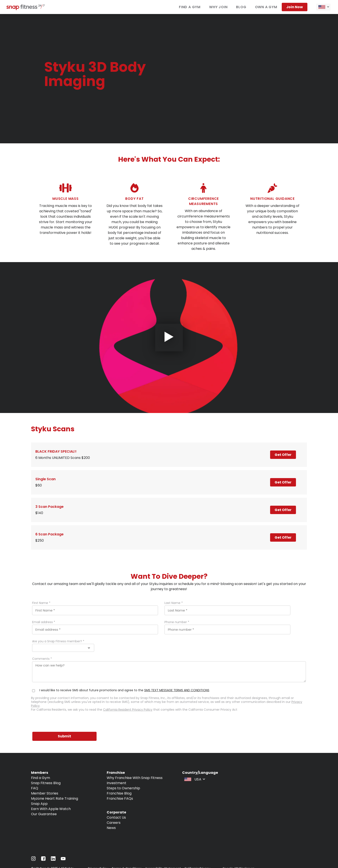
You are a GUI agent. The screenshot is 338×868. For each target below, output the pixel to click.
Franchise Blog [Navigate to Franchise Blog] (119, 793)
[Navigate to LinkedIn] (53, 859)
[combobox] (323, 7)
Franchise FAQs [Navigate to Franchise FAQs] (120, 798)
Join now (295, 7)
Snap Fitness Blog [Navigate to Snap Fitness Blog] (46, 783)
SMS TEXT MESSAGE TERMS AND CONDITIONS (177, 690)
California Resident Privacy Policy (128, 710)
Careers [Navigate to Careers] (114, 823)
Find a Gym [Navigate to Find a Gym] (41, 778)
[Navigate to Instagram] (33, 860)
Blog (241, 7)
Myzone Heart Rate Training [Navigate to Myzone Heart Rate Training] (55, 798)
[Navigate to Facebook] (43, 860)
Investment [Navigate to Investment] (117, 783)
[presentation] (64, 722)
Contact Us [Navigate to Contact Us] (116, 817)
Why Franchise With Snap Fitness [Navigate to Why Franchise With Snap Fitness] (135, 778)
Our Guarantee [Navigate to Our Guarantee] (44, 814)
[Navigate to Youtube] (63, 860)
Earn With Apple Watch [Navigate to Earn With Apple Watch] (51, 809)
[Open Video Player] (169, 338)
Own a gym (266, 7)
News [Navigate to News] (111, 828)
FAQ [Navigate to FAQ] (35, 788)
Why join (218, 7)
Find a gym (190, 7)
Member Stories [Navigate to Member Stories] (45, 793)
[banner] (169, 79)
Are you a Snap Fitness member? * (58, 641)
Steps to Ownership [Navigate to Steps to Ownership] (123, 788)
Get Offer (283, 455)
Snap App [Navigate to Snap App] (39, 804)
